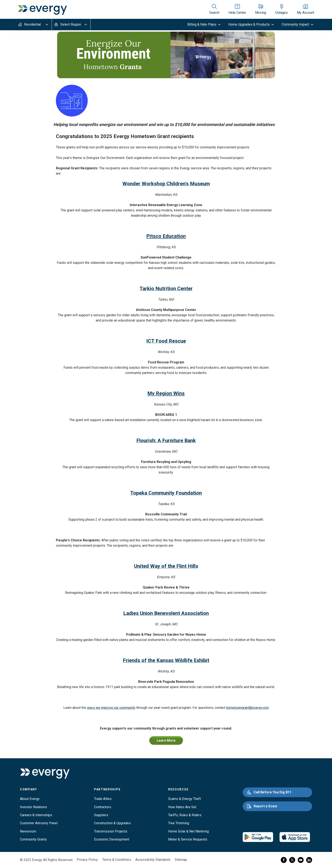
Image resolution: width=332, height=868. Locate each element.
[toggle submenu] (204, 25)
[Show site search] (214, 9)
